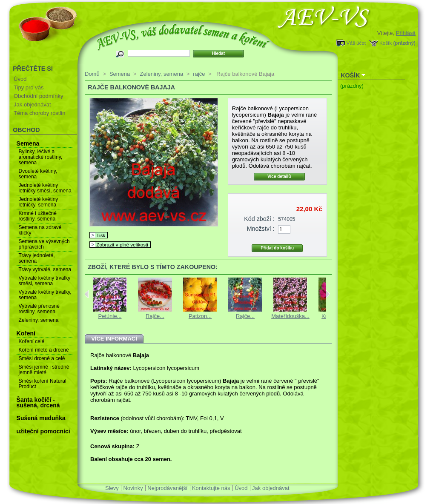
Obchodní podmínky (38, 96)
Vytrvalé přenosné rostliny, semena (39, 309)
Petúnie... (110, 316)
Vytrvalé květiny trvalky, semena (45, 295)
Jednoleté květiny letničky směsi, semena (45, 188)
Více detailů (279, 176)
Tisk (101, 235)
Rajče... (155, 316)
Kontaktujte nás (211, 488)
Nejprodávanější (167, 488)
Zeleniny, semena (39, 320)
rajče (199, 74)
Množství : (261, 229)
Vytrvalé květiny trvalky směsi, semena (45, 281)
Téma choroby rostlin (39, 113)
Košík (386, 43)
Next (328, 294)
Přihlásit (406, 33)
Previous (87, 294)
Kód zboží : (259, 219)
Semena (28, 143)
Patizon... (200, 316)
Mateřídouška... (290, 316)
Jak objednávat (32, 105)
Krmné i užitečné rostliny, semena (38, 216)
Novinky (133, 488)
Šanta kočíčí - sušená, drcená (38, 402)
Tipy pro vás (29, 87)
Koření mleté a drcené (44, 350)
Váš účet (356, 43)
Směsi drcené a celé (42, 358)
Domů (92, 74)
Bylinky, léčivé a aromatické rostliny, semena (40, 157)
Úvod (20, 79)
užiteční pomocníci (43, 431)
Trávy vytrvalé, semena (45, 269)
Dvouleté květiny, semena (38, 174)
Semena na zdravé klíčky (40, 230)
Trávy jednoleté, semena (37, 258)
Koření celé (32, 341)
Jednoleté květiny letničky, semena (39, 202)
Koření (26, 333)
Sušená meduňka (41, 418)
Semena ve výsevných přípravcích (44, 244)
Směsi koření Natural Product (43, 384)
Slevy (112, 488)
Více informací (114, 339)
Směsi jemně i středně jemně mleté (44, 370)
